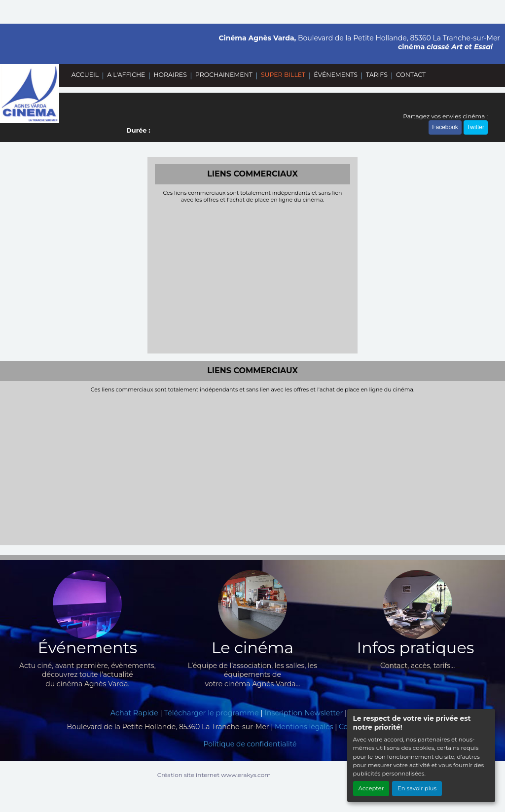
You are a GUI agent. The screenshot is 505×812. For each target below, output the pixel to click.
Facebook (445, 127)
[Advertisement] (253, 277)
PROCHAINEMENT (224, 75)
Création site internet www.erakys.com (214, 775)
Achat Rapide (134, 713)
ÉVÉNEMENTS (336, 75)
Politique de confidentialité (250, 744)
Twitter (476, 127)
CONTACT (411, 75)
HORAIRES (170, 75)
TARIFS (377, 75)
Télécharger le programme (212, 713)
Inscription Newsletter (304, 713)
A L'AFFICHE (126, 75)
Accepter (371, 788)
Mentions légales (304, 727)
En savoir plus (417, 788)
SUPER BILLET (283, 75)
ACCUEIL (85, 75)
